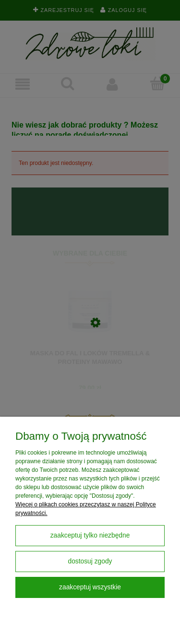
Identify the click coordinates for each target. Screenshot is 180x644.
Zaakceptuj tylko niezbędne (90, 535)
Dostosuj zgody (90, 561)
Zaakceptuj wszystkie (90, 587)
